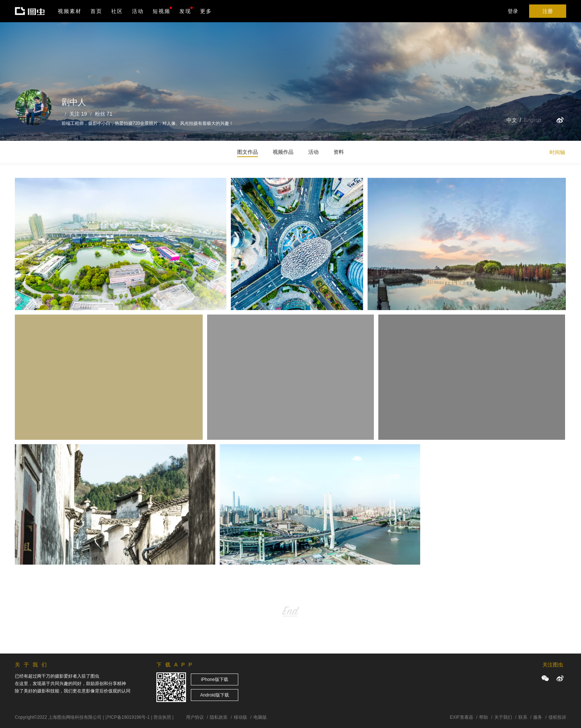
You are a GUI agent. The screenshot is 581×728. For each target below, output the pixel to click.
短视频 (162, 11)
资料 (339, 152)
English (532, 120)
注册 (548, 11)
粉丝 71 (104, 114)
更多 (206, 11)
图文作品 (248, 152)
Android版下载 (214, 695)
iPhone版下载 (214, 679)
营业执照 (162, 717)
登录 (513, 11)
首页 (96, 11)
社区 (117, 11)
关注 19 (78, 114)
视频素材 (70, 11)
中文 (512, 120)
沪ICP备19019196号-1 (127, 717)
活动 (138, 11)
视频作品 (283, 152)
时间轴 (557, 152)
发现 (186, 10)
